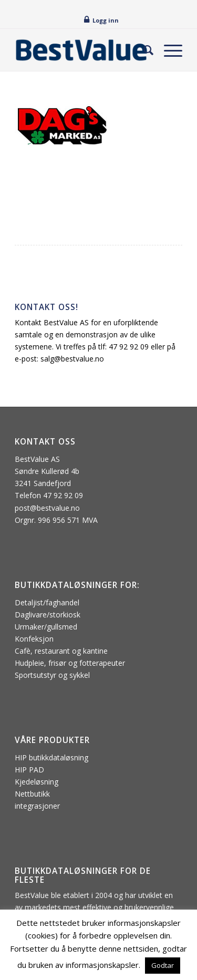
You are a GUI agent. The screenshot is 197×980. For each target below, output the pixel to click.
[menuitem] (143, 50)
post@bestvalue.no (47, 508)
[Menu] (168, 50)
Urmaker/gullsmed (46, 627)
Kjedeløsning (37, 782)
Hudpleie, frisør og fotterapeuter (70, 663)
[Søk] (143, 50)
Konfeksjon (34, 639)
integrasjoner (37, 806)
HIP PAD (29, 770)
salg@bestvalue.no (72, 359)
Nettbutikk (32, 794)
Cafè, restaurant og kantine (61, 651)
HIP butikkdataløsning (51, 757)
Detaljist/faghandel (47, 602)
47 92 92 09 (129, 347)
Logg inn (106, 20)
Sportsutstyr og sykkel (52, 675)
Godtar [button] (163, 965)
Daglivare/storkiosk (48, 615)
